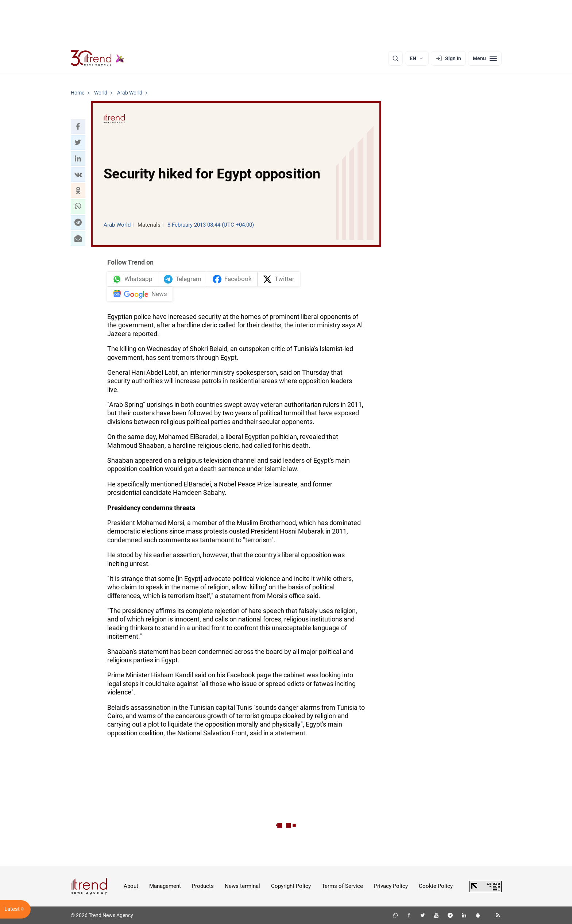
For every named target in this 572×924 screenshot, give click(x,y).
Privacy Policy (391, 886)
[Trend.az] (98, 58)
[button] (78, 127)
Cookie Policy (436, 886)
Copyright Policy (291, 886)
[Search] (395, 58)
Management (165, 886)
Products (203, 886)
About (131, 886)
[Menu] (485, 58)
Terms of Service (342, 886)
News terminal (242, 886)
